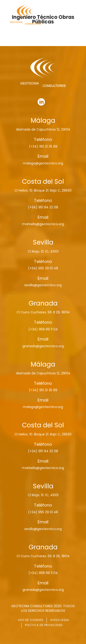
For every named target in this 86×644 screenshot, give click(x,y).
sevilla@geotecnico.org (43, 285)
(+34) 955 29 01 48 (43, 268)
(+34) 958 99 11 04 (43, 329)
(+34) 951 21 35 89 (43, 146)
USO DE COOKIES (31, 620)
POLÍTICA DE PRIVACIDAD (44, 625)
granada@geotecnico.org (43, 346)
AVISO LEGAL (60, 620)
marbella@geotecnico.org (43, 224)
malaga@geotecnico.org (43, 163)
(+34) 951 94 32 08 (43, 207)
